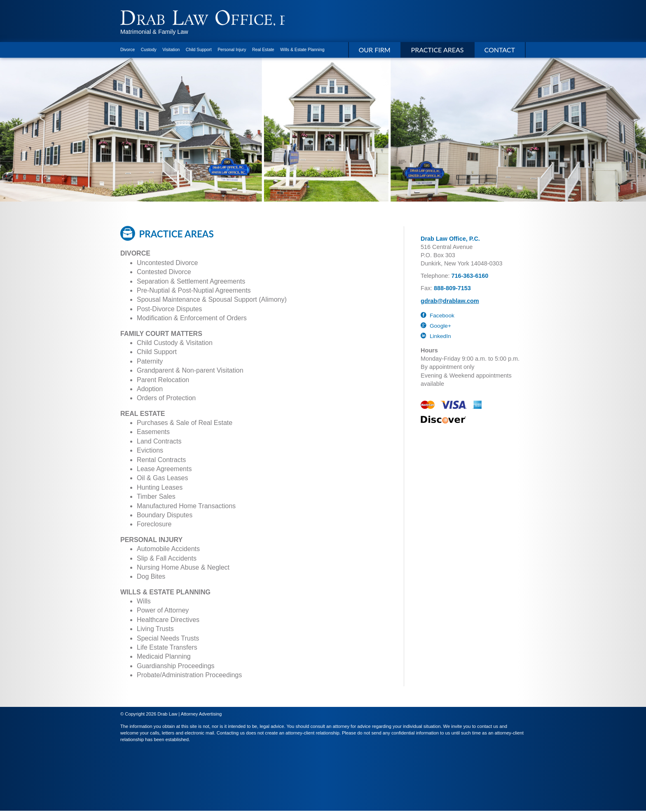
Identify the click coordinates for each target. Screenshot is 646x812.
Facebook (438, 317)
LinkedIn (436, 337)
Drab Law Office (209, 18)
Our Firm (375, 51)
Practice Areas (438, 51)
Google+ (436, 327)
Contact (500, 51)
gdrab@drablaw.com (450, 302)
